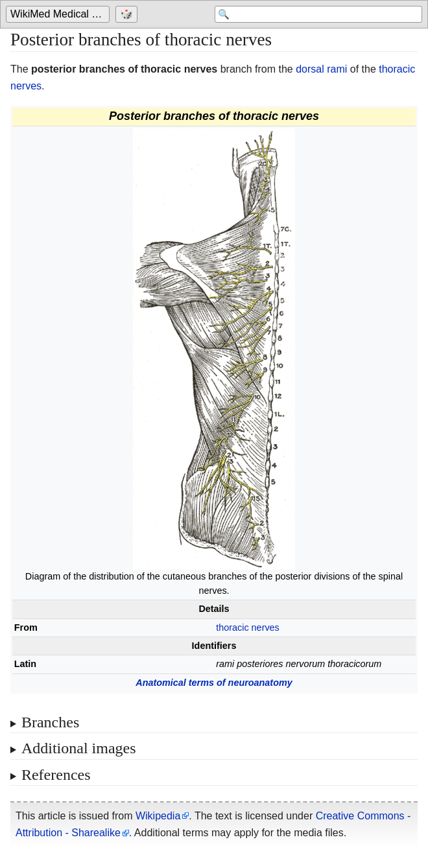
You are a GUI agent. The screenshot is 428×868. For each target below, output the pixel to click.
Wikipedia (158, 816)
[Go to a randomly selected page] (128, 14)
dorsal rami (321, 69)
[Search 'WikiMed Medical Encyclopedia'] (318, 14)
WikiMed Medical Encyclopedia (60, 14)
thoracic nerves (248, 628)
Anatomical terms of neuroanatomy (214, 683)
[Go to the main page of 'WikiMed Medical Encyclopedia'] (59, 14)
